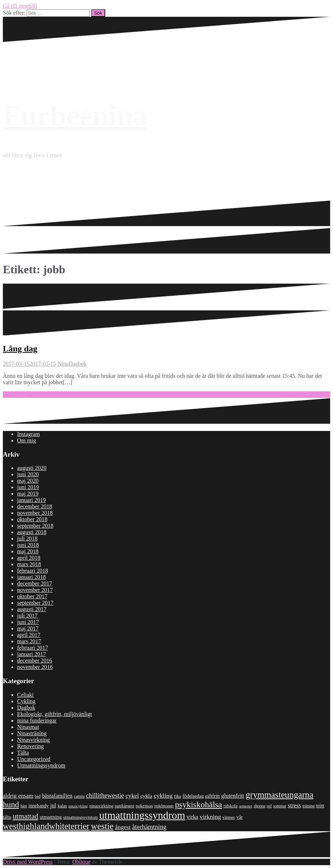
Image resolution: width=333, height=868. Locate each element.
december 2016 (35, 661)
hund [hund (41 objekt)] (11, 805)
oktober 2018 (32, 519)
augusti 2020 (32, 468)
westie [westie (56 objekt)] (102, 826)
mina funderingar (37, 720)
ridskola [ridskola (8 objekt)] (230, 806)
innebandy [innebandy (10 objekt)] (39, 806)
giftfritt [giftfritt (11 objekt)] (212, 796)
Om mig (27, 440)
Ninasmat (28, 727)
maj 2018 (28, 551)
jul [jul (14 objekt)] (53, 805)
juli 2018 (27, 539)
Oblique (81, 862)
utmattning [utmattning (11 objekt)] (51, 817)
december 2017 (35, 583)
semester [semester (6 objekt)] (245, 806)
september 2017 (35, 603)
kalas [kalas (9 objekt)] (62, 806)
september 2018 (35, 526)
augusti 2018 (32, 532)
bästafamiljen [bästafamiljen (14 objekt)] (57, 796)
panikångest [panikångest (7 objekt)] (125, 806)
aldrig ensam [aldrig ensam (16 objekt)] (18, 796)
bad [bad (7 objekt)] (38, 796)
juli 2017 (27, 616)
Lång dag (20, 349)
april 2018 (29, 558)
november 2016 (35, 667)
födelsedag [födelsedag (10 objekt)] (193, 796)
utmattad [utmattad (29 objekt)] (25, 816)
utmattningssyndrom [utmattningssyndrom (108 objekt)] (142, 815)
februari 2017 (33, 648)
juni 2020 (28, 474)
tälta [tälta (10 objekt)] (7, 817)
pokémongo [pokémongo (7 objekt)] (164, 806)
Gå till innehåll (20, 6)
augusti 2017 (32, 609)
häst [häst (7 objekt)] (24, 806)
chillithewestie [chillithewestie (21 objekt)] (105, 796)
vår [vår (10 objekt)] (239, 817)
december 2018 (35, 506)
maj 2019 (28, 494)
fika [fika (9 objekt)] (178, 796)
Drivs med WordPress (28, 862)
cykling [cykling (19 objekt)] (163, 796)
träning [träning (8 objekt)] (309, 806)
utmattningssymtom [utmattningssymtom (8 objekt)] (80, 817)
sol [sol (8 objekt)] (269, 806)
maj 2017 (28, 628)
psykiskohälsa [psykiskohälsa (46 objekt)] (199, 804)
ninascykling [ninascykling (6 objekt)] (78, 806)
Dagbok (78, 364)
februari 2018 (33, 571)
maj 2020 (28, 481)
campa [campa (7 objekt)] (79, 796)
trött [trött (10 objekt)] (320, 806)
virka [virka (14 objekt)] (192, 817)
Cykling (26, 701)
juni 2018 (28, 545)
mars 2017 (29, 641)
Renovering (30, 746)
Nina (63, 364)
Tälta (23, 753)
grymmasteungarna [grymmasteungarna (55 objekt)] (280, 795)
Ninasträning (32, 733)
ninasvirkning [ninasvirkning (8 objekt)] (101, 806)
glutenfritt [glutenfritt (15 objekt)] (233, 796)
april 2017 (29, 635)
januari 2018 (31, 577)
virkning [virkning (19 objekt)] (210, 817)
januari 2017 (31, 654)
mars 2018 (29, 564)
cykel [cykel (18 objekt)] (132, 796)
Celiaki (25, 695)
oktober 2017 (32, 596)
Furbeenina (75, 115)
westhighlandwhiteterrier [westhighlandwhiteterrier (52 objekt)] (46, 826)
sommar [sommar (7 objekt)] (280, 806)
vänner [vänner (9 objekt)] (229, 817)
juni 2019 (28, 487)
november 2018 (35, 513)
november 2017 (35, 590)
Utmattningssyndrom (41, 765)
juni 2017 (28, 622)
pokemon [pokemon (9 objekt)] (144, 806)
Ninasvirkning (34, 740)
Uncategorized (34, 759)
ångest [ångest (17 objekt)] (123, 827)
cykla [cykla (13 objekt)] (146, 796)
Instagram (29, 434)
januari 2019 (31, 500)
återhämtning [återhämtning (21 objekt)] (149, 827)
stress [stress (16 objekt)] (294, 805)
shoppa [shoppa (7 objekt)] (259, 806)
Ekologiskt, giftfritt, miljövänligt (55, 714)
